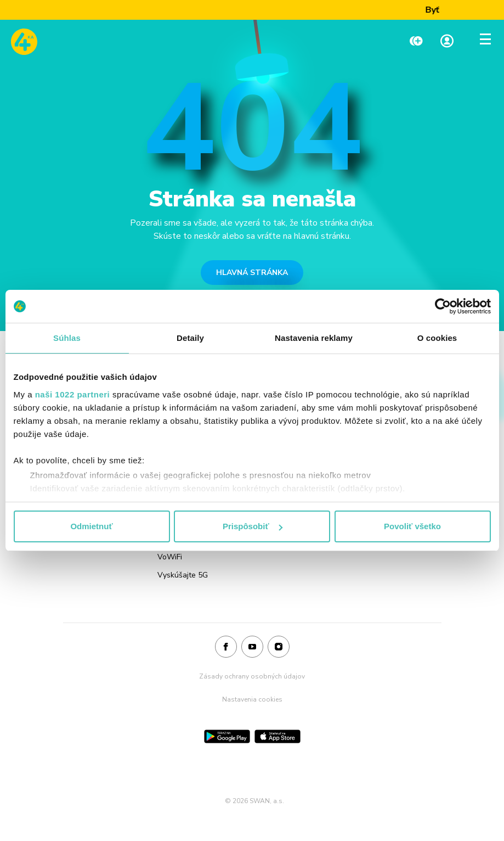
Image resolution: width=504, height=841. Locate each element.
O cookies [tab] (437, 338)
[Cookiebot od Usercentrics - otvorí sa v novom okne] (443, 306)
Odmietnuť (91, 526)
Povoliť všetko (412, 526)
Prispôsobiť (253, 526)
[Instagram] (279, 647)
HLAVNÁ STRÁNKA (252, 273)
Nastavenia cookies (252, 699)
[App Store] (278, 736)
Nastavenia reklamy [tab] (314, 338)
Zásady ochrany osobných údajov (252, 676)
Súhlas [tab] (67, 338)
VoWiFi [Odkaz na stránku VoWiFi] (170, 557)
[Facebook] (226, 647)
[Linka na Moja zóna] (447, 42)
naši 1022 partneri (73, 394)
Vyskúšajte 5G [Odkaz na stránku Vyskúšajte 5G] (183, 575)
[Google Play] (227, 736)
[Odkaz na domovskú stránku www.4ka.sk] (24, 42)
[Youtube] (252, 647)
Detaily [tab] (190, 338)
